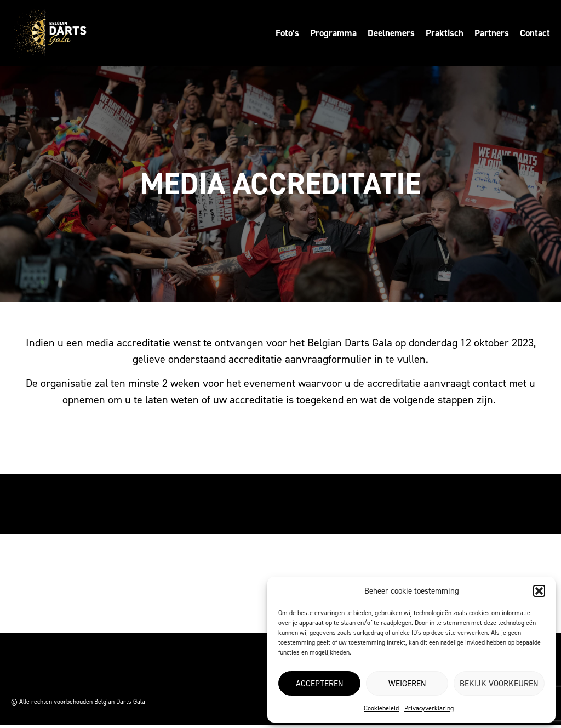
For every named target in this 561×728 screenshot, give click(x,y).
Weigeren (407, 684)
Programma (333, 33)
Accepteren (320, 684)
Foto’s (287, 33)
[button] (539, 591)
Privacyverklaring (429, 708)
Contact (535, 33)
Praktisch (445, 33)
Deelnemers (391, 33)
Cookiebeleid (381, 708)
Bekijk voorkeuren (499, 684)
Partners (492, 33)
